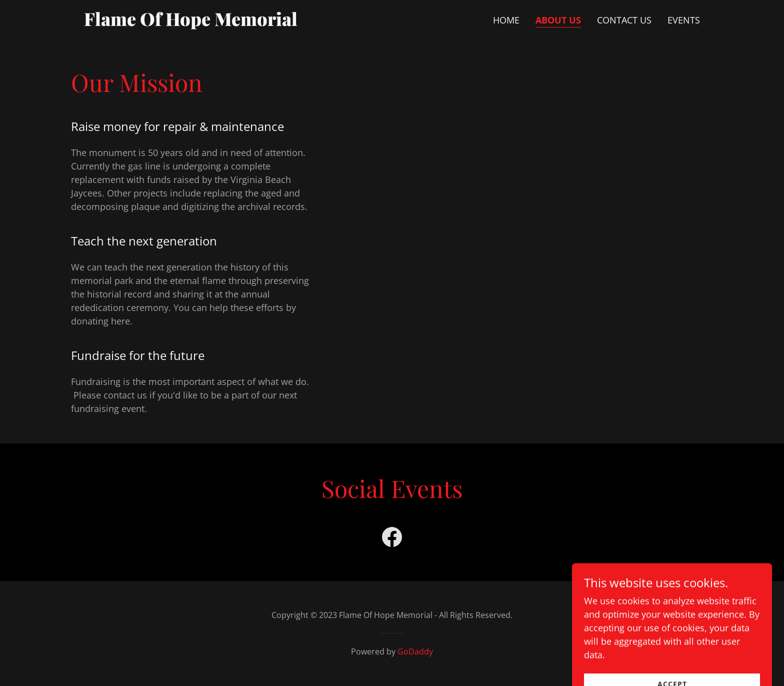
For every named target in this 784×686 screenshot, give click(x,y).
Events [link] (684, 20)
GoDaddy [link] (415, 651)
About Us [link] (558, 20)
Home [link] (506, 20)
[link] (192, 22)
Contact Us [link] (624, 20)
